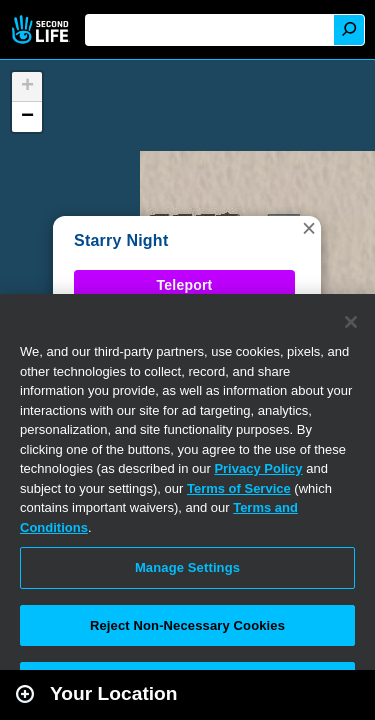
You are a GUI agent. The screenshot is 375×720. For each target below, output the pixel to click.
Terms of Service (239, 488)
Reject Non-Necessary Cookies (187, 625)
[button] (309, 228)
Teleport (185, 285)
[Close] (351, 322)
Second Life (42, 29)
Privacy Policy (258, 468)
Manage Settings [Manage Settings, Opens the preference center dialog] (187, 567)
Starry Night (121, 240)
